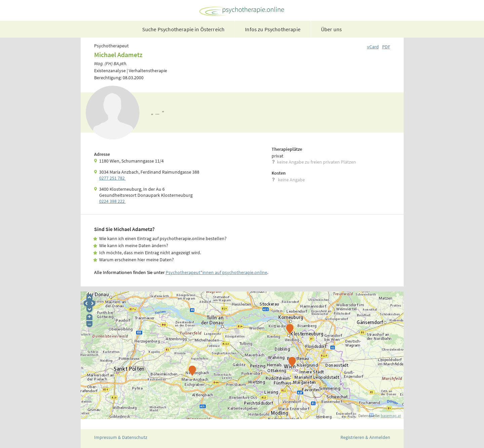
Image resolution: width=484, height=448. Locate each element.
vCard (373, 47)
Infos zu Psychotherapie (273, 29)
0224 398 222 (112, 201)
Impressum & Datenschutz (121, 437)
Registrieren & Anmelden (365, 437)
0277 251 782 (112, 178)
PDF (386, 47)
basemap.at (391, 416)
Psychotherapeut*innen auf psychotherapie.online (216, 272)
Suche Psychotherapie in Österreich (183, 29)
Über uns (331, 29)
